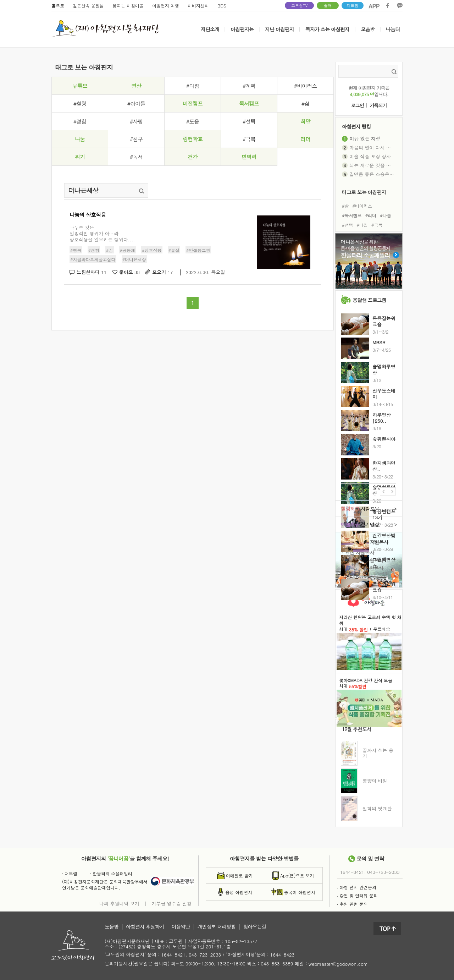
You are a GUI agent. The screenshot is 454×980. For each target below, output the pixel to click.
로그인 (358, 106)
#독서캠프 (352, 215)
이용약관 (181, 927)
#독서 (136, 157)
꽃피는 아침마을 (128, 6)
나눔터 (393, 29)
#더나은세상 (134, 259)
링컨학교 (193, 139)
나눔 (80, 139)
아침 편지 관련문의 (357, 887)
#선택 (249, 121)
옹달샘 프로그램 (369, 300)
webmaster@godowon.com (338, 964)
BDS (222, 6)
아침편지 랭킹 (356, 126)
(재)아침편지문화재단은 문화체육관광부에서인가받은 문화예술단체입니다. (105, 885)
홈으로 (58, 6)
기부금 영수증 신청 (171, 903)
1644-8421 (352, 872)
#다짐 (193, 86)
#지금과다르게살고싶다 (93, 259)
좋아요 (130, 272)
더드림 (353, 6)
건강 (193, 157)
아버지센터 (198, 6)
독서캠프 (249, 103)
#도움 (193, 121)
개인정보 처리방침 (217, 927)
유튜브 (80, 86)
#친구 (136, 139)
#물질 (174, 250)
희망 (305, 121)
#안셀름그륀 (198, 250)
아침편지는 (242, 29)
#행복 (76, 250)
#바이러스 (305, 86)
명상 (136, 86)
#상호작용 (152, 250)
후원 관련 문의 (352, 904)
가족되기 (378, 106)
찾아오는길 (254, 927)
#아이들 (136, 103)
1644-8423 (282, 955)
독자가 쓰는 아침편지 (327, 29)
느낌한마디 (92, 272)
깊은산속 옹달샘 (88, 6)
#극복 (249, 139)
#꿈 (110, 250)
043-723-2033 (383, 872)
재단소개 (210, 29)
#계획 (249, 86)
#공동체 (128, 250)
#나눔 (386, 215)
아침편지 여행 (166, 6)
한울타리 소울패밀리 (111, 873)
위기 (80, 157)
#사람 (136, 121)
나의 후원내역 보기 (119, 903)
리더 (305, 139)
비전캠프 (193, 103)
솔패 (328, 6)
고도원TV (299, 6)
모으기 (163, 272)
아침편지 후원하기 (145, 927)
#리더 (371, 215)
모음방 (368, 29)
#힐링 (80, 103)
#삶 (305, 103)
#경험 (80, 121)
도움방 (112, 927)
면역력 (249, 157)
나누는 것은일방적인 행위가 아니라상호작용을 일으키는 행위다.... (102, 233)
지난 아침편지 (279, 29)
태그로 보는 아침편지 (364, 192)
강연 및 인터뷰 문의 (357, 895)
